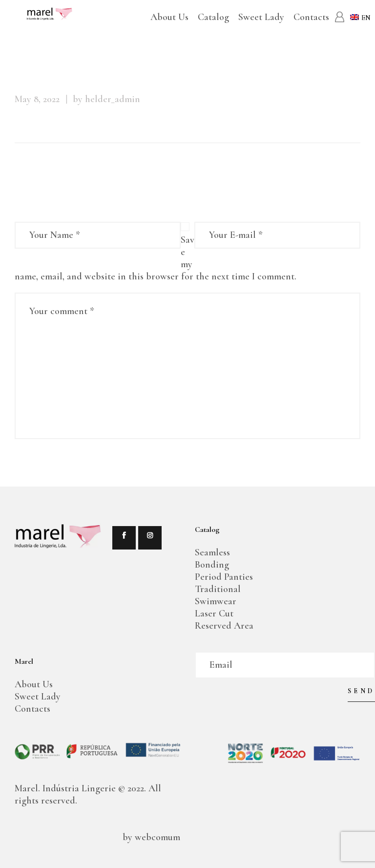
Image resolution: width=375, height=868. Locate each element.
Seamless (212, 552)
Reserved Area (224, 626)
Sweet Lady (38, 697)
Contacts (32, 709)
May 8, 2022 (37, 99)
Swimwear (216, 601)
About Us (34, 684)
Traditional (218, 589)
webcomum (156, 837)
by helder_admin (106, 99)
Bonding (212, 565)
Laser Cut (214, 614)
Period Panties (224, 577)
